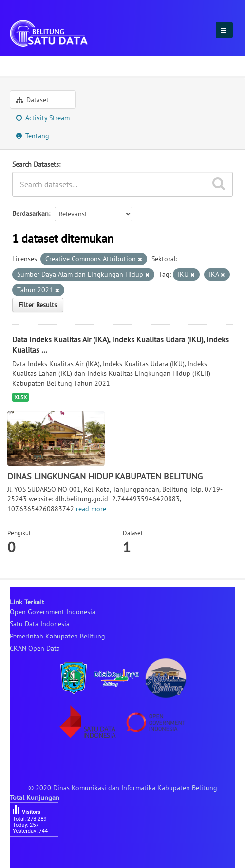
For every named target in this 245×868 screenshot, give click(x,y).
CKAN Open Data (35, 648)
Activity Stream (43, 118)
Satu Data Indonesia (40, 624)
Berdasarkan (30, 213)
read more (91, 509)
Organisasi (31, 65)
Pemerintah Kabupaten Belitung (57, 636)
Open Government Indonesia (53, 612)
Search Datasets (36, 164)
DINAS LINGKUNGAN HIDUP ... (123, 65)
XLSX (20, 397)
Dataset (32, 100)
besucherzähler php (39, 853)
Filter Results (38, 305)
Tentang (33, 136)
